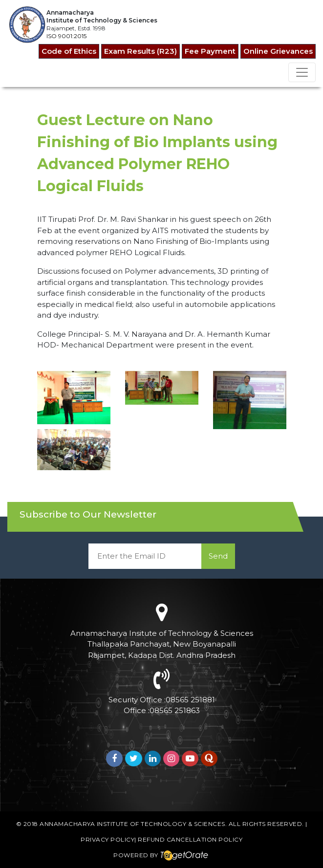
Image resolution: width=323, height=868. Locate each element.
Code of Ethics (69, 51)
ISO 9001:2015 (66, 36)
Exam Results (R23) (140, 51)
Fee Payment (210, 51)
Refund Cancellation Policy (190, 839)
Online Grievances (278, 51)
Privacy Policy (108, 839)
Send (218, 556)
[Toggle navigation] (302, 72)
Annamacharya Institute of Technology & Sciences (132, 824)
